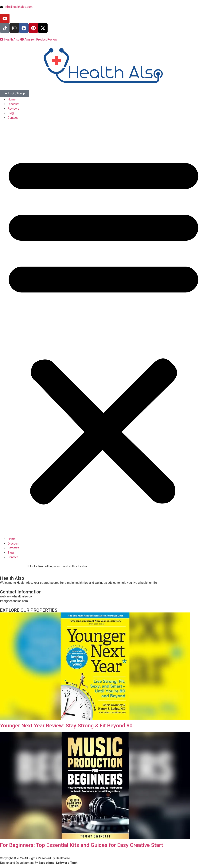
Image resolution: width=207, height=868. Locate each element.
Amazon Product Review (39, 39)
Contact (13, 118)
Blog (11, 113)
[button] (103, 328)
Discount (14, 104)
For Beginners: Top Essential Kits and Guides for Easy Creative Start (82, 845)
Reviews (13, 109)
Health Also (10, 39)
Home (12, 99)
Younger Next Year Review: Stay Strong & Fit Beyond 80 (66, 726)
